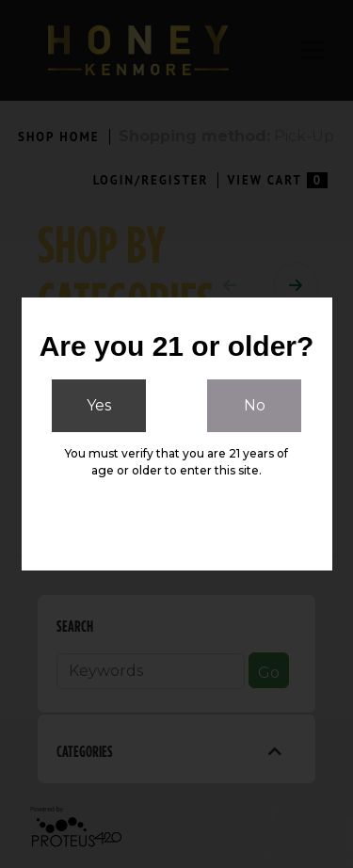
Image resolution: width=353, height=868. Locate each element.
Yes (99, 405)
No (255, 405)
